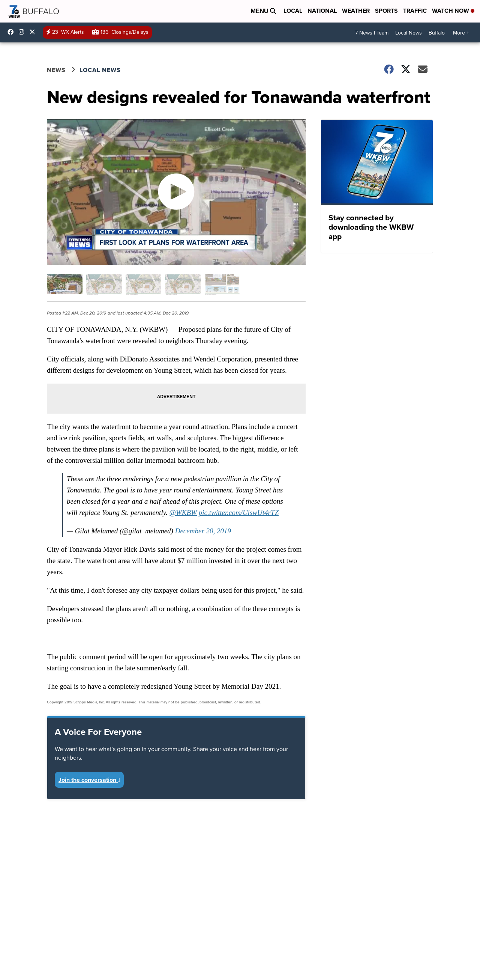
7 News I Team (372, 33)
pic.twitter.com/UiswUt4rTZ (239, 513)
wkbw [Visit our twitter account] (34, 32)
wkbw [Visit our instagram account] (23, 32)
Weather (356, 11)
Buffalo (437, 33)
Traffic (415, 11)
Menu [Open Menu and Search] (263, 11)
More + (461, 33)
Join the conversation (89, 780)
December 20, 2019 (203, 531)
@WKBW (183, 513)
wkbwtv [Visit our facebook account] (12, 32)
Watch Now (453, 11)
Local (293, 11)
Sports (386, 11)
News (56, 70)
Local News (409, 33)
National (322, 11)
